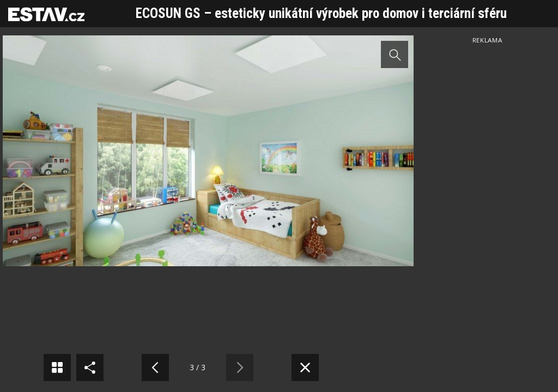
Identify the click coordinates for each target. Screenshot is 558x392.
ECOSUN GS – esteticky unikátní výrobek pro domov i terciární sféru (321, 13)
